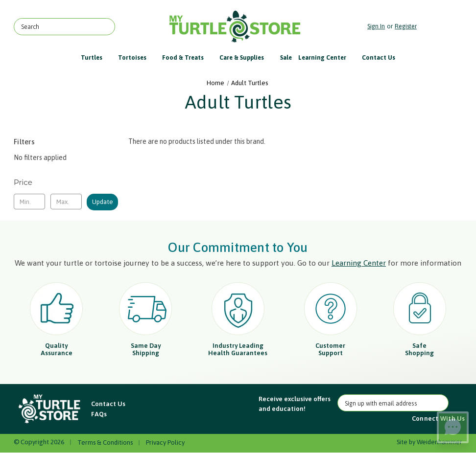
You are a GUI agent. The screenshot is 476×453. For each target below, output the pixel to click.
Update (103, 202)
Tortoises (137, 57)
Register (406, 26)
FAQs (99, 414)
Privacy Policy (165, 442)
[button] (50, 409)
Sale (286, 57)
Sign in (376, 26)
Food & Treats (188, 57)
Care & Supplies (246, 57)
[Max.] (66, 202)
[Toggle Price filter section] (66, 182)
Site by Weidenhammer (429, 442)
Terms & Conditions (105, 442)
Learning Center (327, 57)
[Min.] (29, 202)
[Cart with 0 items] (442, 27)
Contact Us (379, 57)
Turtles (96, 57)
